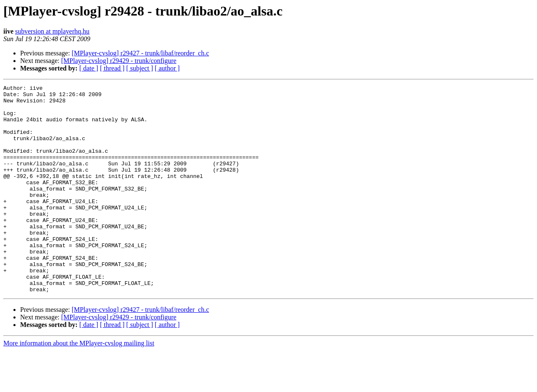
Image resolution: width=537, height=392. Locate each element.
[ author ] (167, 68)
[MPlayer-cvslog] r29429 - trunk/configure (119, 61)
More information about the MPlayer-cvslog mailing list (79, 385)
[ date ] (89, 68)
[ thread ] (112, 68)
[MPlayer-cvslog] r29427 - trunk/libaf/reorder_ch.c (141, 53)
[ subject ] (140, 68)
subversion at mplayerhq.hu (52, 31)
